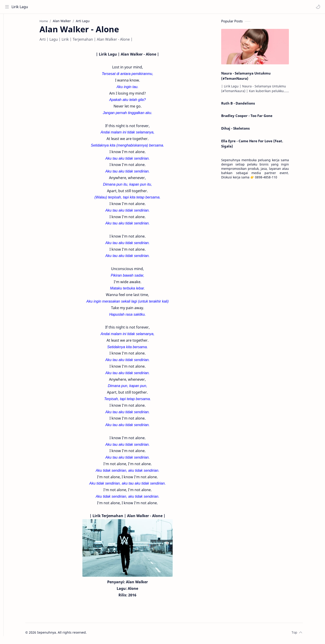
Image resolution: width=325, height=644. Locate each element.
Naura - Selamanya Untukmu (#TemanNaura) (253, 78)
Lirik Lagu (21, 7)
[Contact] (8, 41)
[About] (8, 32)
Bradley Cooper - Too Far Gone (254, 117)
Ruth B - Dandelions (245, 105)
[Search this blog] (94, 7)
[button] (317, 7)
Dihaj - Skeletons (242, 130)
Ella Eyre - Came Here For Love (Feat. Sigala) (259, 145)
